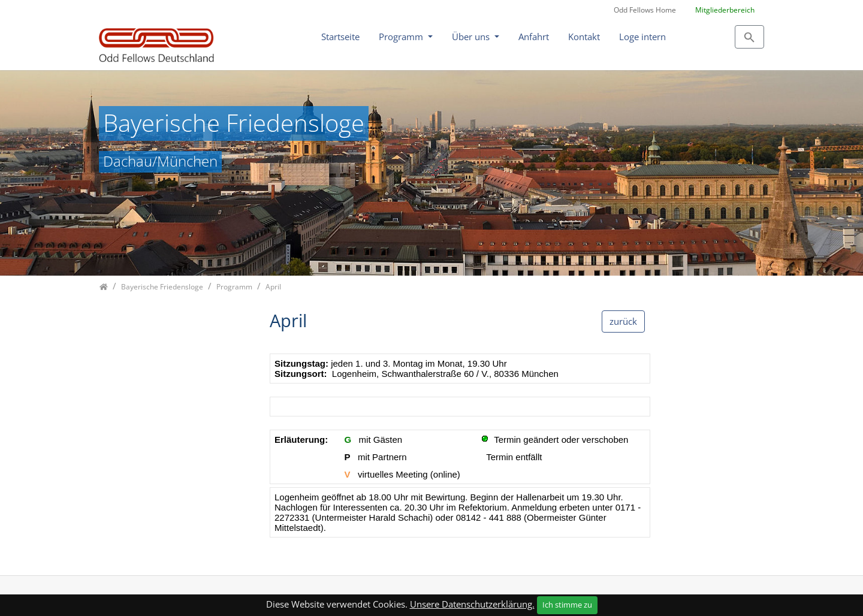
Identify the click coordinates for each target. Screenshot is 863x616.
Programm (402, 37)
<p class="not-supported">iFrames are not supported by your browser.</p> (460, 452)
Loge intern (642, 37)
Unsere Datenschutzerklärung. (472, 604)
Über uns (472, 37)
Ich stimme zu (567, 605)
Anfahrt (534, 37)
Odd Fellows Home (645, 10)
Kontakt (584, 37)
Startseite (340, 37)
